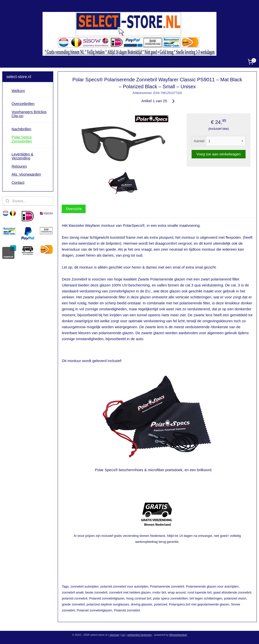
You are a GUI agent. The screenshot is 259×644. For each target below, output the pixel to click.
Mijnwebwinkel (178, 635)
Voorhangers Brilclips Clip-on (29, 114)
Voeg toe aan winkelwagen (218, 154)
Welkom (18, 91)
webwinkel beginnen (139, 635)
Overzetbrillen (23, 104)
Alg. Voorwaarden (26, 174)
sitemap (114, 635)
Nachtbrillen (21, 129)
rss (123, 635)
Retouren (19, 166)
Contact (18, 182)
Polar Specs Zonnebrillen (22, 139)
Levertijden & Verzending (22, 156)
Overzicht (74, 209)
